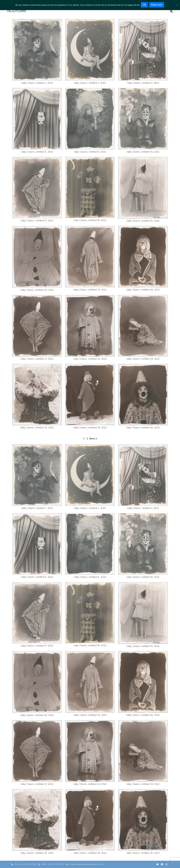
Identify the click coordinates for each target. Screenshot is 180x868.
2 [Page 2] (87, 439)
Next (94, 439)
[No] (176, 5)
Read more (157, 5)
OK (145, 5)
